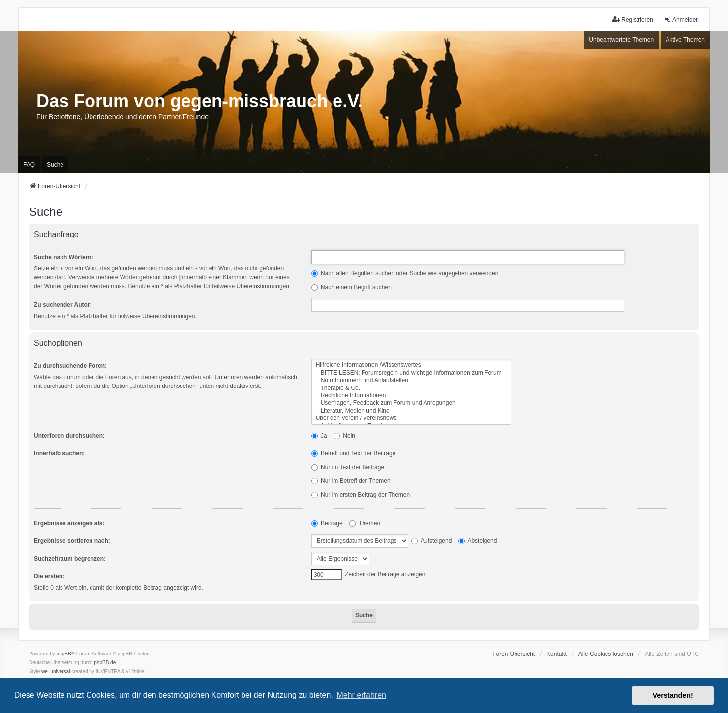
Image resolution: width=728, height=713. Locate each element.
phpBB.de (105, 663)
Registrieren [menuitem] (633, 19)
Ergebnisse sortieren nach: (72, 541)
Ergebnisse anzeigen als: (69, 523)
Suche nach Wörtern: (64, 257)
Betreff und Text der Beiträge (354, 453)
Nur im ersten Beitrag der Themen (361, 495)
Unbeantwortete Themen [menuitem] (621, 40)
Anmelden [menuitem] (681, 19)
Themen (365, 523)
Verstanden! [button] (673, 695)
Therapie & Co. (411, 388)
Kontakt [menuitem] (557, 654)
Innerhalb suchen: (59, 453)
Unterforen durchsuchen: (69, 436)
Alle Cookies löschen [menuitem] (606, 654)
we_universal (56, 671)
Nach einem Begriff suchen (351, 287)
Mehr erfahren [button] (361, 695)
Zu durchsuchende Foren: (70, 366)
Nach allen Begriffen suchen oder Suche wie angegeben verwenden (405, 273)
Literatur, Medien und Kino (411, 411)
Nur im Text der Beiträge (348, 467)
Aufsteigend (431, 541)
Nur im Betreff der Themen (351, 481)
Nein (344, 436)
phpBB (64, 654)
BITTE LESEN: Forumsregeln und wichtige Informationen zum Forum (411, 373)
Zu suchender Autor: (63, 305)
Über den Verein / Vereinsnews (411, 418)
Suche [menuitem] (55, 165)
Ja (319, 436)
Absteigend (478, 541)
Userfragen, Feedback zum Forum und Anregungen (411, 403)
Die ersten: (49, 576)
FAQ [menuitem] (29, 165)
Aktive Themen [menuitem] (685, 40)
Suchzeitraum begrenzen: (70, 559)
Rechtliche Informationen (411, 396)
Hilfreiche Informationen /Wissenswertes (411, 365)
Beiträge (327, 523)
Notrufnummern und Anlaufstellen (411, 380)
